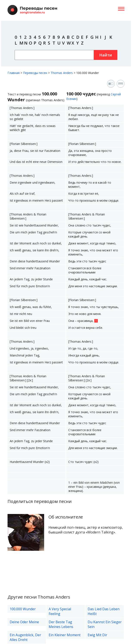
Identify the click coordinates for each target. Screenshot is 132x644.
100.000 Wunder (23, 609)
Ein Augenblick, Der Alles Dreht (25, 637)
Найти (106, 55)
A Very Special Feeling (60, 611)
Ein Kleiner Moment (65, 635)
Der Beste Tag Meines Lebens (61, 624)
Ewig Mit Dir (97, 635)
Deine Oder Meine (24, 622)
